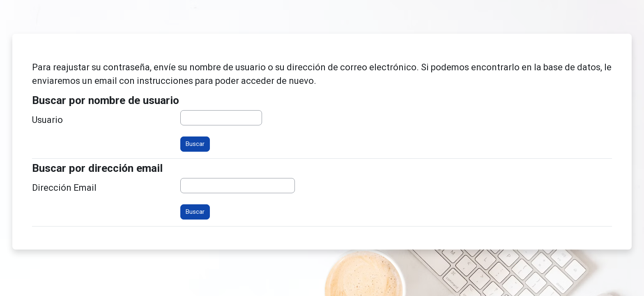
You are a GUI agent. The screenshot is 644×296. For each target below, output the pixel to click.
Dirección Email (64, 188)
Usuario (47, 120)
